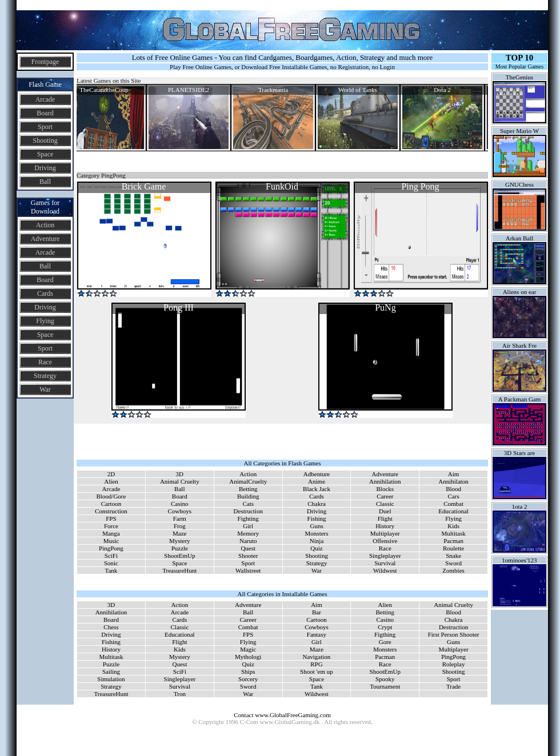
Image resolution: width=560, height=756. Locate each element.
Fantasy (317, 634)
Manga (111, 533)
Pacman (453, 541)
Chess (111, 627)
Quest (248, 548)
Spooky (385, 679)
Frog (180, 526)
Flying (45, 321)
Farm (180, 518)
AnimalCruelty (248, 481)
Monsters (317, 533)
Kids (453, 526)
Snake (453, 556)
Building (248, 496)
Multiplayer (385, 533)
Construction (111, 511)
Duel (385, 511)
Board (45, 113)
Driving (45, 168)
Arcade (45, 99)
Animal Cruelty (180, 481)
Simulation (111, 679)
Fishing (317, 518)
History (385, 526)
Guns (316, 526)
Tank (111, 570)
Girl (248, 526)
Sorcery (248, 679)
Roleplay (454, 664)
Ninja (317, 541)
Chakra (317, 504)
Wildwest (385, 570)
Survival (385, 563)
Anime (317, 481)
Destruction (248, 511)
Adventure (45, 239)
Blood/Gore (111, 496)
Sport (45, 127)
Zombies (453, 570)
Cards (45, 293)
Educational (453, 511)
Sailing (111, 671)
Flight (385, 518)
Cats (248, 504)
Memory (248, 533)
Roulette (453, 548)
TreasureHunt (179, 570)
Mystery (180, 541)
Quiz (316, 548)
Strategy (45, 376)
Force (111, 526)
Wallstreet (248, 570)
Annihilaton (453, 481)
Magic (248, 649)
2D (111, 474)
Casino (180, 504)
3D (180, 474)
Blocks (385, 489)
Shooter (248, 556)
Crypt (385, 627)
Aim (454, 474)
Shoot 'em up (317, 671)
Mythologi (248, 657)
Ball (45, 182)
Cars (454, 496)
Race (45, 362)
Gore (385, 642)
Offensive (385, 541)
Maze (179, 533)
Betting (248, 489)
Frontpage (45, 62)
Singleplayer (385, 556)
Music (111, 541)
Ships (248, 671)
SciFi (111, 556)
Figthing (385, 634)
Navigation (316, 657)
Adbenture (317, 474)
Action (45, 225)
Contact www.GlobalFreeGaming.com (282, 715)
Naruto (248, 541)
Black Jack (317, 489)
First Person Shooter (454, 634)
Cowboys (180, 511)
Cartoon (111, 504)
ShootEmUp (179, 556)
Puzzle (180, 548)
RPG (316, 664)
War (45, 389)
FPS (111, 518)
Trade (453, 686)
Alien (111, 481)
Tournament (385, 686)
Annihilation (385, 481)
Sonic (111, 563)
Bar (317, 612)
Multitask (454, 533)
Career (385, 496)
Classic (385, 504)
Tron (180, 694)
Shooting (45, 140)
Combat (453, 504)
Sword (453, 563)
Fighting (248, 518)
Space (45, 154)
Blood (453, 489)
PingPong (111, 548)
